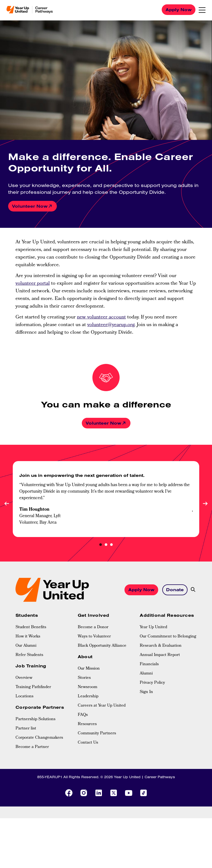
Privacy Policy (152, 683)
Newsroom (88, 687)
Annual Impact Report (160, 655)
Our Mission (89, 669)
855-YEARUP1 (50, 777)
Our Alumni (26, 646)
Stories (84, 678)
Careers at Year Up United (102, 706)
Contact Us (88, 743)
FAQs (83, 715)
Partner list (26, 729)
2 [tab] (106, 545)
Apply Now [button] (141, 590)
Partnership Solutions (35, 719)
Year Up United (153, 627)
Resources (87, 724)
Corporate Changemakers (39, 738)
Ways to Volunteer (94, 637)
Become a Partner (32, 747)
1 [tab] (101, 545)
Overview (24, 678)
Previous (7, 504)
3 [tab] (111, 545)
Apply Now (179, 10)
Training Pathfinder (33, 687)
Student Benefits (31, 627)
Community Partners (97, 734)
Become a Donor (93, 627)
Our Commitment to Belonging (168, 637)
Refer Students (29, 655)
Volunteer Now (30, 206)
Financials (149, 664)
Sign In (146, 692)
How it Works (28, 637)
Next (205, 504)
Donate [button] (175, 590)
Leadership (88, 697)
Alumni (146, 674)
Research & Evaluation (161, 646)
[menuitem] (44, 627)
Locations (24, 697)
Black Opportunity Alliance (102, 646)
